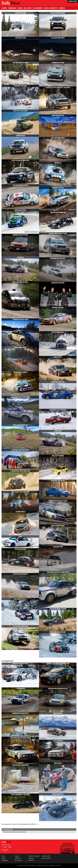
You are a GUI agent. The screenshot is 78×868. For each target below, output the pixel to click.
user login (73, 1)
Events (4, 8)
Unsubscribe (46, 856)
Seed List (31, 860)
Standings (12, 8)
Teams (20, 8)
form (36, 824)
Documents (38, 8)
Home (3, 856)
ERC (10, 847)
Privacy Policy (46, 858)
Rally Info (28, 8)
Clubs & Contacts (50, 8)
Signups (62, 8)
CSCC (5, 847)
